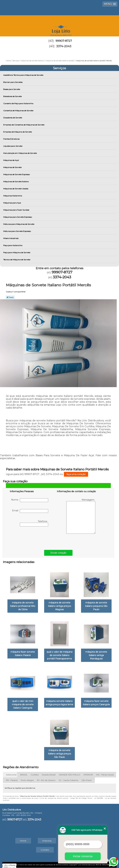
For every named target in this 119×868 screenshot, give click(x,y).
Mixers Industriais (11, 238)
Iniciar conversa (83, 856)
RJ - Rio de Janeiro (46, 778)
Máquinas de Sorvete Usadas (16, 189)
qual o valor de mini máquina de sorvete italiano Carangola (23, 703)
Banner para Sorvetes (13, 82)
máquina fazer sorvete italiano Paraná (23, 653)
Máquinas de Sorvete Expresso (17, 174)
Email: (30, 511)
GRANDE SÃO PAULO (69, 773)
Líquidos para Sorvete (13, 146)
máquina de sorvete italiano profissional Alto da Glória (23, 606)
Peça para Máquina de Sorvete (17, 252)
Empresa (47, 839)
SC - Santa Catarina (68, 778)
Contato (45, 848)
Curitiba (35, 773)
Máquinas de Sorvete (13, 167)
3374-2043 (64, 46)
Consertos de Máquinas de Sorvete (19, 111)
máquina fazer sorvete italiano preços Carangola (96, 701)
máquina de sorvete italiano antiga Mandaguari (96, 654)
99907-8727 (64, 41)
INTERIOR (88, 773)
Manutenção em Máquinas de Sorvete (20, 153)
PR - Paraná (12, 778)
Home (23, 839)
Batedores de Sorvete (13, 96)
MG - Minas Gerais (105, 773)
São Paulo (87, 778)
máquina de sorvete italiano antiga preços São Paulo (59, 752)
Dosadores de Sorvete (13, 118)
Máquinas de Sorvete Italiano (16, 182)
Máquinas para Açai (12, 203)
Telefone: (34, 523)
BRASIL (24, 773)
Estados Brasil (49, 773)
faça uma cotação (76, 474)
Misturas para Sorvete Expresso (17, 231)
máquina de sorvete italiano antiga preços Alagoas (59, 606)
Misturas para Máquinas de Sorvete (19, 224)
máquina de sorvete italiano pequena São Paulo (96, 606)
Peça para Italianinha (13, 245)
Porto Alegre (27, 778)
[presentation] (29, 537)
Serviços (59, 68)
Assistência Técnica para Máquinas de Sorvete (23, 75)
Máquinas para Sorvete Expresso (18, 217)
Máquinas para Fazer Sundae (16, 210)
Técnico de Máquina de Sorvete (17, 260)
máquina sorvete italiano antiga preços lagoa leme (59, 701)
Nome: (30, 500)
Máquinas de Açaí (11, 160)
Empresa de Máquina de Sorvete (18, 132)
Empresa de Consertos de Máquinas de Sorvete (24, 125)
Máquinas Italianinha (13, 196)
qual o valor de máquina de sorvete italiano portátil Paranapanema (59, 654)
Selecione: (11, 773)
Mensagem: (81, 516)
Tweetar (10, 297)
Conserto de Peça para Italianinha (19, 103)
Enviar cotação (58, 553)
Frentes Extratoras (12, 139)
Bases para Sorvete (12, 89)
